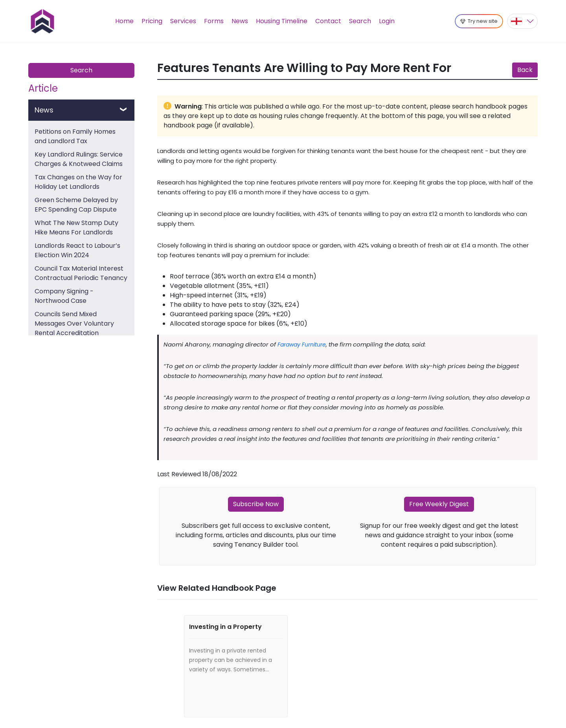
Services (183, 21)
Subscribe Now (256, 504)
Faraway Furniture (302, 345)
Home (124, 21)
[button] (522, 21)
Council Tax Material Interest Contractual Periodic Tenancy (81, 273)
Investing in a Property (225, 627)
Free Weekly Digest (439, 504)
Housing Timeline (282, 21)
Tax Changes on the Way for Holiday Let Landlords (78, 182)
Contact (328, 21)
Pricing (152, 21)
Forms (214, 21)
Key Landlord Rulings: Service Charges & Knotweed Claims (79, 159)
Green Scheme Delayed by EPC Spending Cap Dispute (76, 205)
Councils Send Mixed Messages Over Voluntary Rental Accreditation (74, 323)
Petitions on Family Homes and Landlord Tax (75, 136)
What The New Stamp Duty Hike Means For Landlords (76, 228)
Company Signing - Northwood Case (64, 296)
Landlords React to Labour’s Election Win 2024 (77, 250)
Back (525, 70)
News (240, 21)
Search (360, 21)
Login (387, 21)
